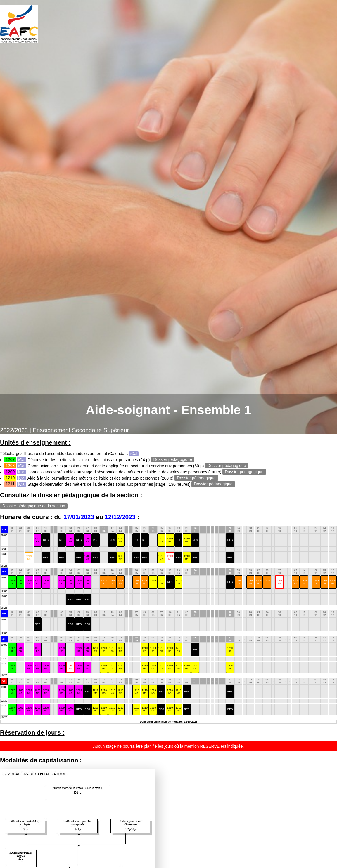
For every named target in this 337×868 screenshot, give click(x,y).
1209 (37, 540)
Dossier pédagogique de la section (34, 506)
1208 (104, 582)
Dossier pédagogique (173, 460)
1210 (120, 540)
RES (46, 540)
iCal (134, 454)
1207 (12, 582)
